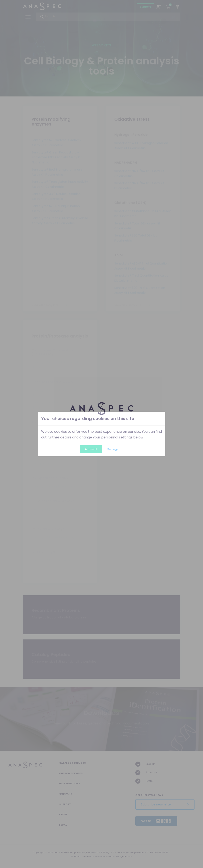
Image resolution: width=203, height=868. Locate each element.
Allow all (91, 449)
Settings (113, 449)
